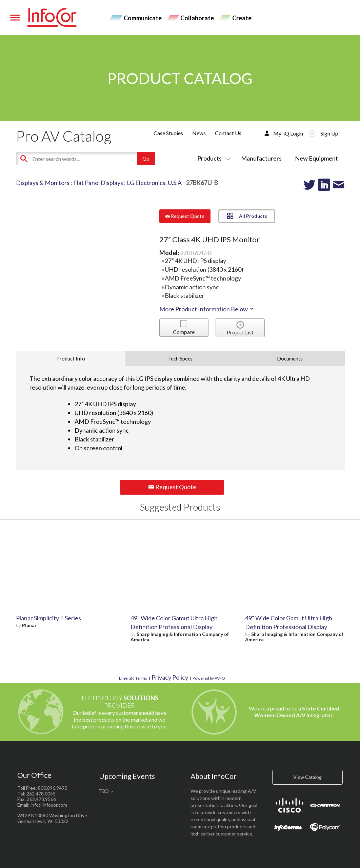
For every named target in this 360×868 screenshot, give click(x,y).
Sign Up (329, 133)
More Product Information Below (207, 309)
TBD (104, 791)
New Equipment (316, 158)
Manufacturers (261, 158)
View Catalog (307, 777)
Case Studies (168, 133)
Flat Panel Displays (98, 183)
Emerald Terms (133, 678)
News (199, 133)
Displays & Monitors (43, 183)
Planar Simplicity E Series (48, 618)
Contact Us (228, 133)
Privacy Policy (170, 677)
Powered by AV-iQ (209, 678)
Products (213, 158)
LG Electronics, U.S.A (154, 183)
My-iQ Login (288, 133)
